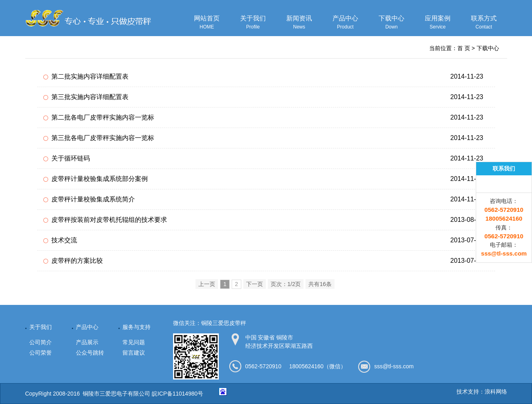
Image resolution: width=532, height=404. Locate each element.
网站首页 (207, 23)
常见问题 (134, 342)
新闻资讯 (299, 23)
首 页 (464, 48)
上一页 (207, 284)
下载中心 (392, 23)
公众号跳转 (90, 353)
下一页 (255, 284)
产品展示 (87, 342)
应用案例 (438, 23)
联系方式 (484, 23)
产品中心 (345, 23)
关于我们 (253, 23)
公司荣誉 (41, 353)
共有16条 (320, 284)
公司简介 (41, 342)
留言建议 (134, 353)
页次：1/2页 (286, 284)
